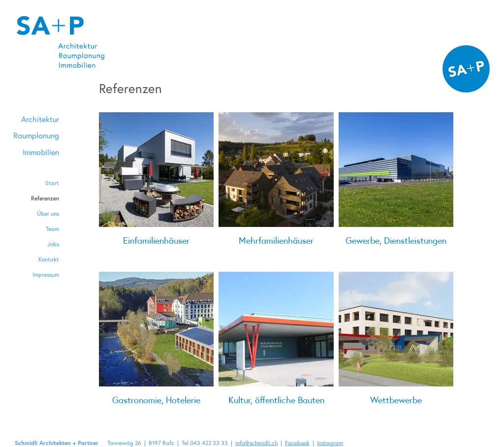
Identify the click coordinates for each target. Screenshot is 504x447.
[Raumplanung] (36, 136)
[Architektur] (36, 119)
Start (52, 183)
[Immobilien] (36, 152)
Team (52, 229)
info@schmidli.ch (256, 443)
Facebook (297, 443)
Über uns (48, 213)
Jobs (53, 244)
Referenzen (45, 198)
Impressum (46, 274)
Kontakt (49, 259)
